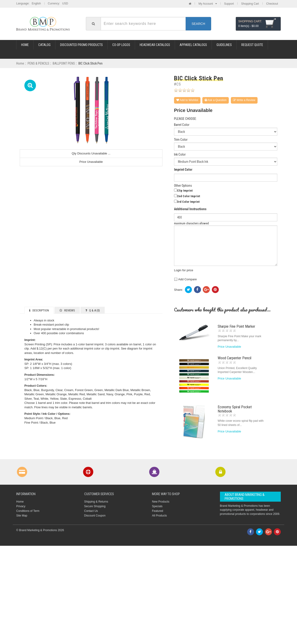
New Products (161, 502)
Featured (158, 511)
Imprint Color (183, 170)
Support (229, 4)
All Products (159, 516)
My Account (208, 4)
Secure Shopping (95, 506)
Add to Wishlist (187, 100)
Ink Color (180, 155)
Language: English (29, 3)
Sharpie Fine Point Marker (236, 326)
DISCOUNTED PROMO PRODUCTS (81, 45)
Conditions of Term (28, 511)
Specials (157, 506)
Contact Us (91, 511)
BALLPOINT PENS (64, 63)
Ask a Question (216, 100)
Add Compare (185, 279)
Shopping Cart (250, 4)
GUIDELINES (224, 45)
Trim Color (181, 140)
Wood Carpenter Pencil (234, 358)
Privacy (21, 506)
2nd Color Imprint (189, 196)
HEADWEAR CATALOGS (155, 45)
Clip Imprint (185, 191)
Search (198, 24)
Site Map (22, 516)
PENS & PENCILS (38, 63)
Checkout (272, 4)
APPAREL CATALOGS (193, 45)
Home (25, 45)
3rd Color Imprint (188, 202)
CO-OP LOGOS (121, 45)
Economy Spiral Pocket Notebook (235, 409)
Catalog (44, 45)
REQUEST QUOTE (252, 45)
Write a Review (244, 100)
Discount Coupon (95, 516)
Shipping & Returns (96, 502)
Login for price (184, 270)
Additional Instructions (190, 209)
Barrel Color (182, 125)
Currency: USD (58, 3)
